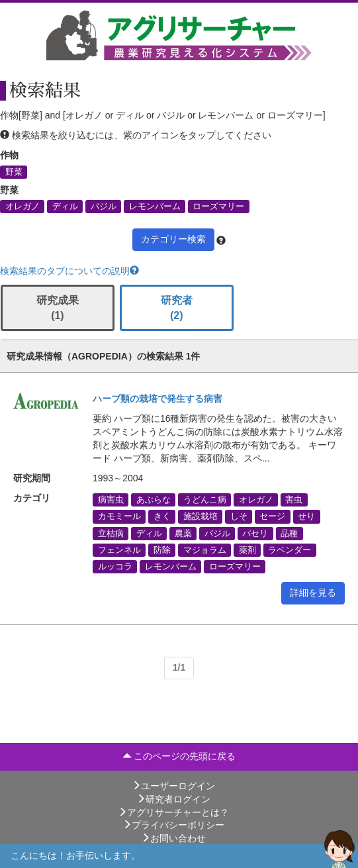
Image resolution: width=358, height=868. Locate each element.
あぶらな (154, 500)
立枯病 (111, 533)
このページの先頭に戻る (179, 756)
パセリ (255, 533)
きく (162, 516)
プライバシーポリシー (173, 825)
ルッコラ (115, 566)
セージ (272, 516)
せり (306, 516)
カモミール (119, 516)
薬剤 (247, 550)
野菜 (14, 171)
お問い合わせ (173, 838)
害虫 (294, 500)
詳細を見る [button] (313, 593)
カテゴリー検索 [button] (173, 239)
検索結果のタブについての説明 (69, 271)
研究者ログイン (173, 799)
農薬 (183, 533)
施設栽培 (201, 516)
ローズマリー (218, 207)
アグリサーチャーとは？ (173, 812)
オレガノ (22, 207)
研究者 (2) (177, 308)
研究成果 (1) (58, 308)
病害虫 (111, 500)
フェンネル (119, 550)
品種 (289, 533)
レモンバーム (155, 207)
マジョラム (205, 550)
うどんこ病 (205, 500)
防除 (162, 550)
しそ (239, 516)
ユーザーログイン (173, 786)
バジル (104, 207)
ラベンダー (290, 550)
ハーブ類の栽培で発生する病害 (157, 399)
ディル (65, 207)
